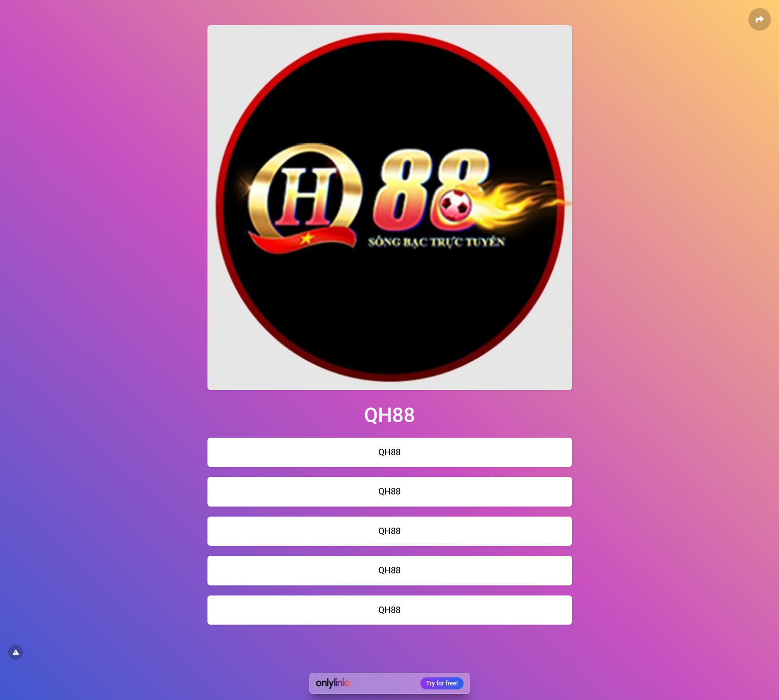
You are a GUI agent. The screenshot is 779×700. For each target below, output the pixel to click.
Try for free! (442, 683)
